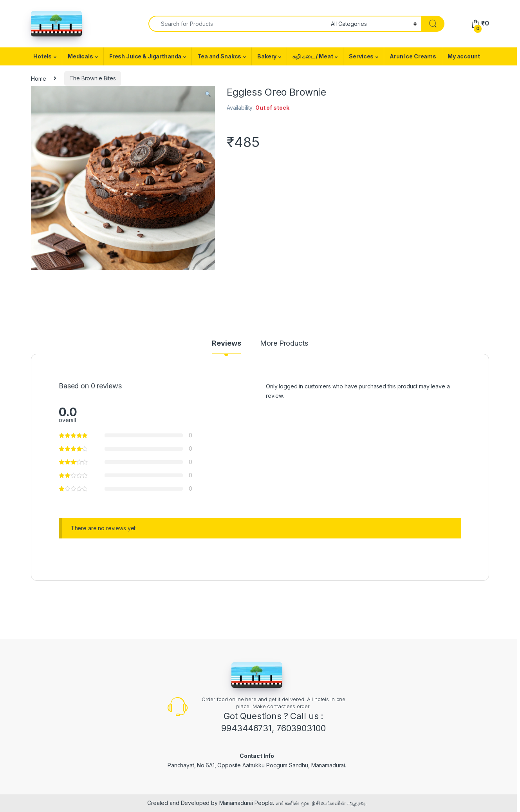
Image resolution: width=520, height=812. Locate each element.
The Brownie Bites (93, 78)
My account (464, 56)
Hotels (42, 56)
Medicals (80, 56)
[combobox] (237, 24)
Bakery (267, 56)
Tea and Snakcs (219, 56)
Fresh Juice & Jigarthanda (145, 56)
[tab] (226, 347)
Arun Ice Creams (413, 56)
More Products (284, 343)
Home (38, 78)
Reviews (226, 343)
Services (361, 56)
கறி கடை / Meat (313, 56)
